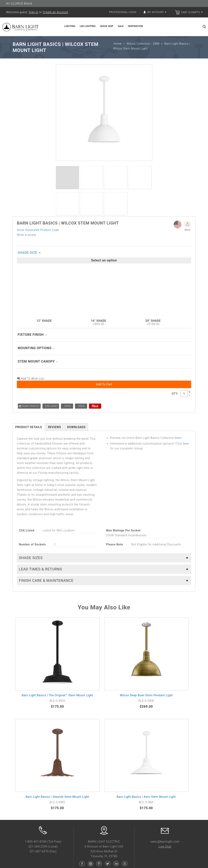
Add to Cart (104, 216)
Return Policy (67, 725)
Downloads (76, 259)
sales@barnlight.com (165, 674)
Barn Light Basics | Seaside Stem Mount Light (57, 629)
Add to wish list (32, 211)
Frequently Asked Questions (77, 720)
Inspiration (136, 26)
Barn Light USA (92, 773)
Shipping (64, 730)
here (178, 270)
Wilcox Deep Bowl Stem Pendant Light (146, 527)
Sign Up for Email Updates (168, 720)
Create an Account (56, 12)
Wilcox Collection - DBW (143, 44)
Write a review (27, 191)
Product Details (29, 259)
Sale (121, 26)
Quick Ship (107, 26)
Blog (107, 751)
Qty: (175, 226)
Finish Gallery (113, 725)
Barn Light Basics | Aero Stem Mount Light (146, 629)
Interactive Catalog (117, 746)
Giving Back (21, 735)
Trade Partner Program (74, 735)
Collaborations (23, 741)
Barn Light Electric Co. (47, 773)
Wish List (65, 741)
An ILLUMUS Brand (19, 3)
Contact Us (66, 751)
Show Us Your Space (118, 730)
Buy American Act (25, 725)
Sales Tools (112, 735)
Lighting (70, 26)
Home (118, 44)
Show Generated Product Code (38, 186)
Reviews (55, 259)
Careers (18, 730)
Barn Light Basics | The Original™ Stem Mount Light (57, 527)
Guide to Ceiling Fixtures (121, 741)
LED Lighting (88, 26)
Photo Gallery (113, 720)
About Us (19, 720)
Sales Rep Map (68, 746)
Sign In (34, 12)
